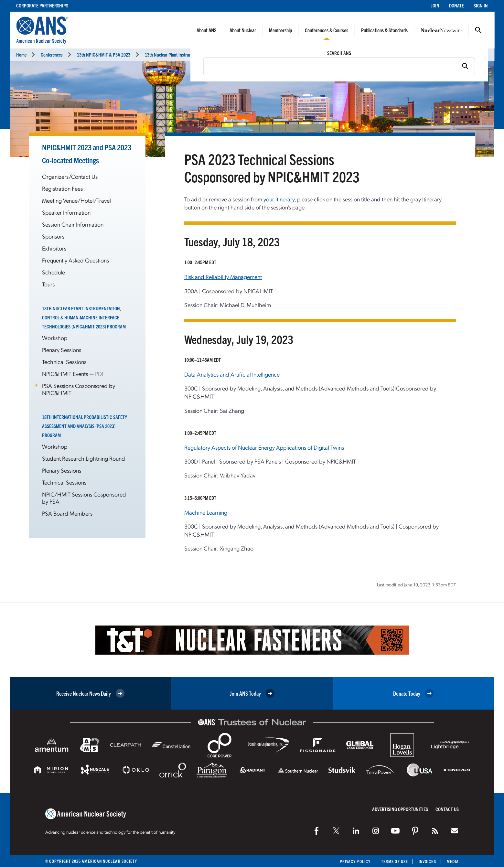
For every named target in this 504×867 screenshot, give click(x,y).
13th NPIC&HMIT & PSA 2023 (104, 54)
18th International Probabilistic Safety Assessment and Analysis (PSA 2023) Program (85, 426)
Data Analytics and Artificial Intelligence (232, 374)
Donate (456, 5)
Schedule (54, 272)
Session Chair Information (73, 224)
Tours (48, 284)
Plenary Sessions (62, 350)
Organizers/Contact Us (70, 176)
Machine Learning (206, 512)
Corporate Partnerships (42, 5)
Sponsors (53, 236)
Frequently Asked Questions (75, 260)
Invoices (427, 861)
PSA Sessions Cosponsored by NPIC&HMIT (79, 389)
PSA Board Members (67, 513)
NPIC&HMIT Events (66, 374)
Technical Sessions (64, 362)
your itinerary (279, 199)
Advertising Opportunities (400, 809)
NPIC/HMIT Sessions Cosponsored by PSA (84, 498)
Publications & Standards (384, 30)
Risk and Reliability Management (223, 277)
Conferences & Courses (327, 30)
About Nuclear (243, 30)
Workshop (55, 338)
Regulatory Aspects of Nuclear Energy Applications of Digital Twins (264, 447)
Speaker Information (66, 212)
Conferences (52, 54)
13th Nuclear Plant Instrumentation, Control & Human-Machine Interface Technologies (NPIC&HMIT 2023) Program (84, 317)
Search (478, 30)
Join (435, 5)
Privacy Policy (355, 861)
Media (453, 861)
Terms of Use (395, 861)
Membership (280, 30)
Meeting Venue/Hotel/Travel (76, 200)
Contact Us (447, 809)
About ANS (207, 30)
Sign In (481, 5)
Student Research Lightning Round (84, 458)
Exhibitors (54, 248)
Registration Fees (62, 188)
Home (21, 54)
